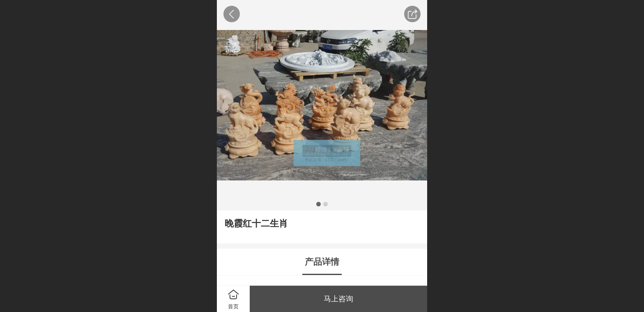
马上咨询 (338, 299)
